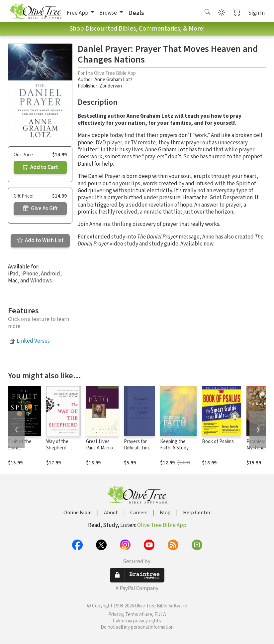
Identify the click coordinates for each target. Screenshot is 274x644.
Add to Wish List (40, 241)
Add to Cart (40, 167)
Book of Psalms (218, 442)
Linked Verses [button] (33, 341)
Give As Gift (40, 209)
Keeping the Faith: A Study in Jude (177, 448)
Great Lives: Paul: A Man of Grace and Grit (101, 448)
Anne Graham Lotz (113, 80)
